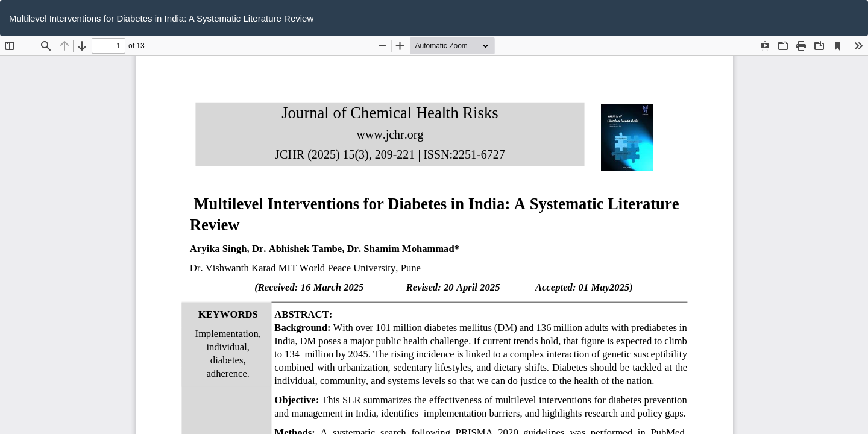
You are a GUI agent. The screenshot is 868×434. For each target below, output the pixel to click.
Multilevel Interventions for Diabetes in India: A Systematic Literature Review (161, 18)
